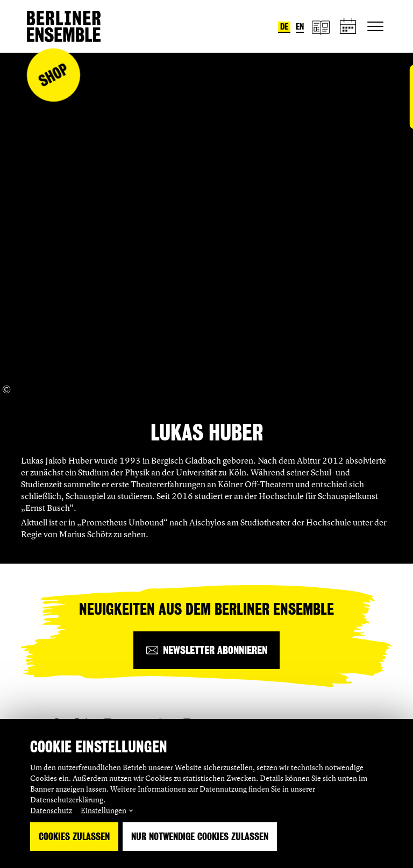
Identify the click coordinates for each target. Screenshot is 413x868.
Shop (53, 75)
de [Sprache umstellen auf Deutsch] (284, 27)
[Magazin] (321, 27)
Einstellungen (104, 810)
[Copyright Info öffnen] (6, 389)
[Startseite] (64, 26)
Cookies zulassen (74, 837)
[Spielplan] (348, 27)
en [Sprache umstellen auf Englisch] (300, 27)
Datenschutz (51, 810)
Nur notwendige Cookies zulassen (200, 837)
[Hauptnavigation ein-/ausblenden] (375, 26)
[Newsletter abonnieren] (206, 650)
